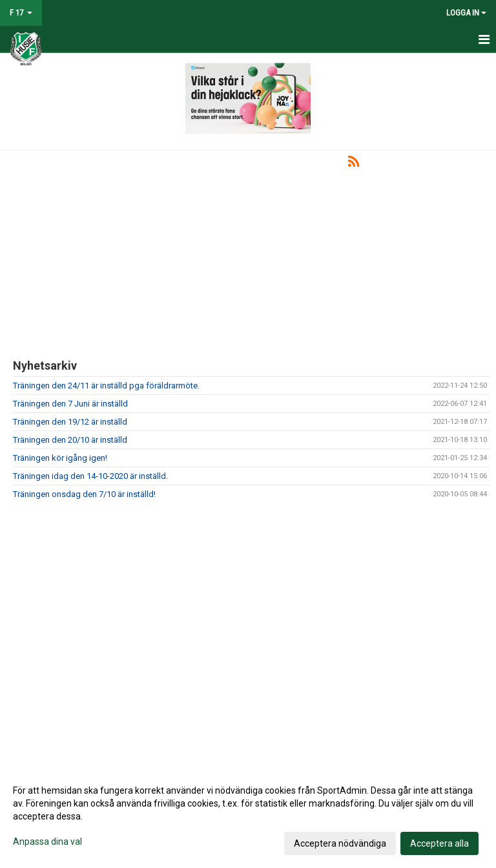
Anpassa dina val (47, 842)
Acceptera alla (439, 843)
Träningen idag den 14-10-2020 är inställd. (90, 476)
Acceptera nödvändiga (340, 843)
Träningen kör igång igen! (60, 458)
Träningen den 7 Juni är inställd (70, 404)
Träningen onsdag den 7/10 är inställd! (84, 494)
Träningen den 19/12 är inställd (70, 422)
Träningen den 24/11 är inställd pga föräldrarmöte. (106, 386)
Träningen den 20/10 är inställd (70, 440)
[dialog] (248, 816)
